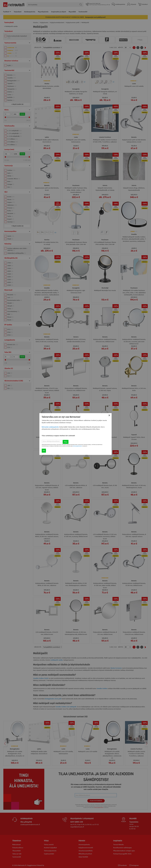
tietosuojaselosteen (77, 446)
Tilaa (66, 442)
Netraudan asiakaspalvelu (50, 427)
